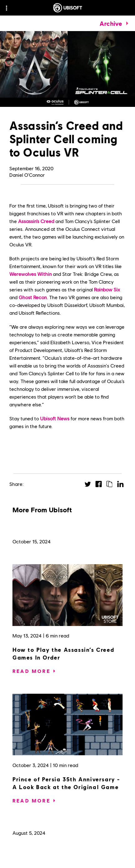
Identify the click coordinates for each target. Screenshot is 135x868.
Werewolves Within (30, 274)
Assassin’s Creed (36, 221)
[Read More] (31, 671)
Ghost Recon (33, 297)
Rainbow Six (107, 289)
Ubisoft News (55, 418)
